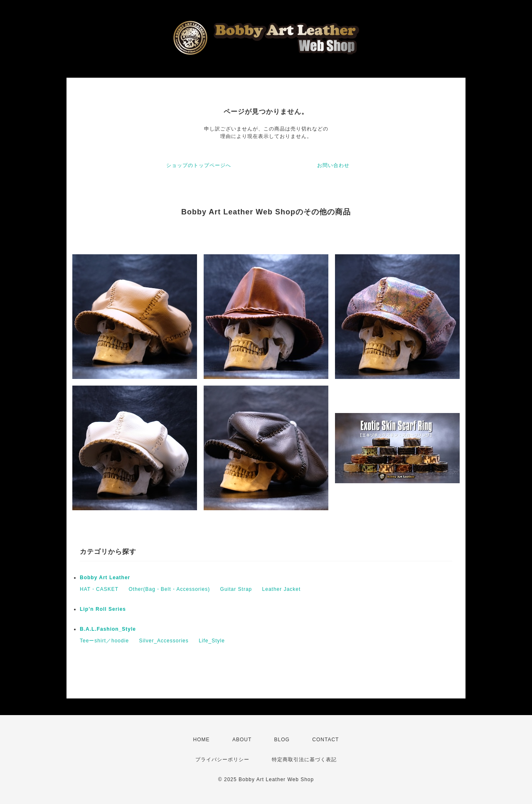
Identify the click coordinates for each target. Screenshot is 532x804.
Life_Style (212, 641)
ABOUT (242, 740)
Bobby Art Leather (105, 578)
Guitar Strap (236, 589)
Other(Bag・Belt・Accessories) (169, 589)
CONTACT (325, 740)
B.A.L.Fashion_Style (108, 629)
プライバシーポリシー (222, 760)
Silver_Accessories (164, 641)
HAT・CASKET (99, 589)
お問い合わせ (333, 165)
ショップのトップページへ (199, 165)
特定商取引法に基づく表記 (304, 760)
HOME (202, 740)
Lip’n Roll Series (103, 609)
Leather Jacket (282, 589)
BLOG (282, 740)
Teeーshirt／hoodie (104, 641)
